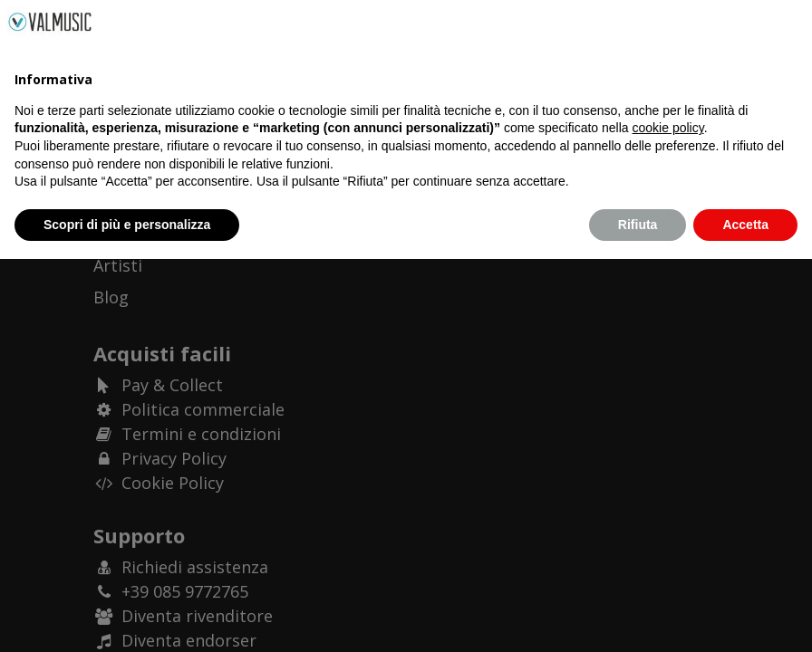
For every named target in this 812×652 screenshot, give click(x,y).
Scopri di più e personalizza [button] (127, 617)
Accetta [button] (745, 617)
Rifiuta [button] (638, 617)
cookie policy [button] (668, 521)
